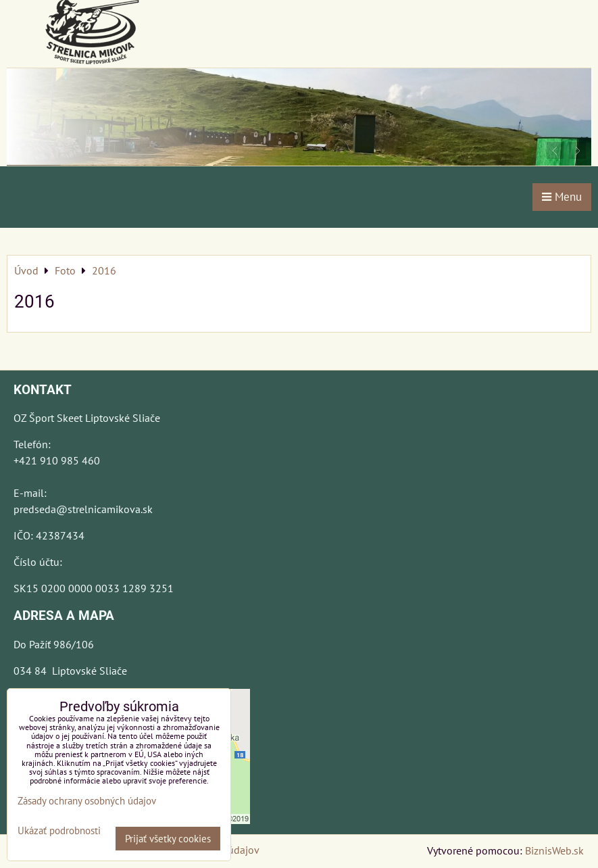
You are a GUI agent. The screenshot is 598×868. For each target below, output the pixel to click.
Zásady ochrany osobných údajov (87, 801)
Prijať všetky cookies (168, 839)
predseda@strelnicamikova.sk (83, 509)
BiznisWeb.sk (554, 850)
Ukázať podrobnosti (59, 831)
